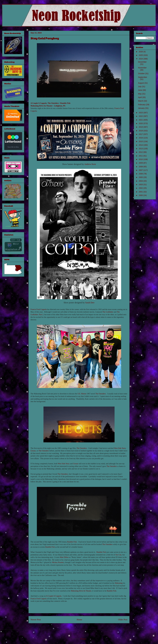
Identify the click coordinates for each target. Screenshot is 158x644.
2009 (141, 163)
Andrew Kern (90, 164)
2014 (141, 145)
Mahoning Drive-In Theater (42, 106)
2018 (141, 131)
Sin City (118, 555)
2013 (141, 149)
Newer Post (36, 620)
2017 (141, 134)
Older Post (123, 620)
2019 (141, 127)
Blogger (83, 639)
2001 (141, 192)
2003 (141, 185)
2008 (141, 167)
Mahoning (119, 583)
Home (79, 620)
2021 (141, 120)
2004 (141, 181)
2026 (141, 52)
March (141, 101)
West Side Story (120, 448)
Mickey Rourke (58, 562)
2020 (141, 123)
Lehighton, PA (60, 106)
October (142, 73)
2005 (141, 177)
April (140, 97)
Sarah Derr (90, 303)
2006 (141, 174)
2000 (141, 195)
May (140, 94)
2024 (141, 59)
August (141, 83)
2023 (141, 113)
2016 (141, 138)
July (140, 87)
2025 (141, 55)
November (142, 68)
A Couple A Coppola (39, 103)
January (142, 108)
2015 (141, 141)
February (142, 105)
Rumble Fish (65, 103)
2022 (141, 116)
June (140, 90)
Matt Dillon (64, 557)
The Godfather (108, 312)
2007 (141, 170)
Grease (33, 451)
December (142, 62)
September (143, 77)
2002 (141, 188)
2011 (141, 156)
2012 (141, 152)
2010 (141, 159)
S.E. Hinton (82, 394)
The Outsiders (53, 103)
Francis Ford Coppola (39, 309)
